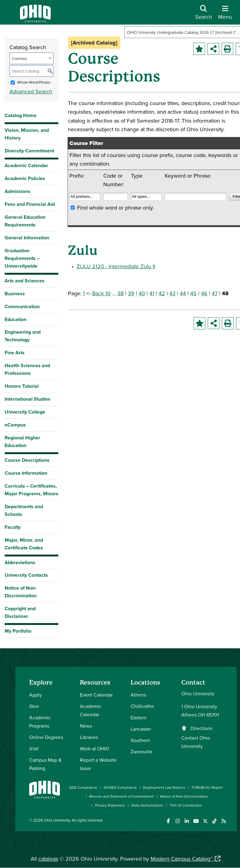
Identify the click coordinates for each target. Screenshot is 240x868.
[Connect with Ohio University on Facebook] (168, 821)
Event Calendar (96, 695)
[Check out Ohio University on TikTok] (214, 821)
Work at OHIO (94, 748)
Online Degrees (46, 737)
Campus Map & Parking (45, 764)
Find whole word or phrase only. (116, 208)
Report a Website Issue (98, 764)
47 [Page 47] (215, 293)
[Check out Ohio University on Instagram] (177, 821)
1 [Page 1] (84, 293)
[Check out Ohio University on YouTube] (196, 821)
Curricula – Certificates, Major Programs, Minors (31, 490)
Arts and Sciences (25, 281)
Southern (140, 740)
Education (16, 319)
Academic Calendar (26, 165)
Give (34, 706)
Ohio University (57, 820)
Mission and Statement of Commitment (121, 796)
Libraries (89, 737)
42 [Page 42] (162, 293)
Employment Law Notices (164, 787)
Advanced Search (31, 91)
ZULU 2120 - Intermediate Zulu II (116, 266)
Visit (34, 748)
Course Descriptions (27, 460)
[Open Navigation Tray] (225, 15)
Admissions (18, 191)
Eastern (139, 717)
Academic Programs (40, 722)
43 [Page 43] (172, 293)
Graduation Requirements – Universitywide (22, 258)
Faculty (13, 527)
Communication (22, 306)
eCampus (15, 425)
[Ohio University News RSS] (224, 821)
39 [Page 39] (131, 293)
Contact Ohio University (196, 742)
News (86, 726)
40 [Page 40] (142, 293)
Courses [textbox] (19, 59)
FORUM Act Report (207, 787)
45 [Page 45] (193, 293)
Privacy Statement (110, 805)
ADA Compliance (83, 787)
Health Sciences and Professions (27, 369)
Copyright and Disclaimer (20, 612)
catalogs (48, 859)
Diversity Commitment (29, 151)
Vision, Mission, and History (27, 134)
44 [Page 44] (183, 293)
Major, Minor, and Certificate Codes (24, 544)
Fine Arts (15, 353)
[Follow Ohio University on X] (205, 821)
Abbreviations (20, 562)
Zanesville (142, 752)
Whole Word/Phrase (34, 82)
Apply (35, 695)
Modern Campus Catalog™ (182, 859)
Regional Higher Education (22, 442)
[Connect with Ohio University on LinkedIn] (187, 821)
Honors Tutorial (22, 386)
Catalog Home (21, 115)
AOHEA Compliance (120, 787)
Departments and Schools (24, 510)
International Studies (28, 399)
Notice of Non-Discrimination (21, 592)
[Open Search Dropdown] (204, 15)
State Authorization (147, 805)
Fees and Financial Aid (30, 204)
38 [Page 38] (120, 293)
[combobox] (31, 58)
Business (15, 294)
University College (25, 412)
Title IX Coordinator (186, 805)
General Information (27, 238)
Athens (138, 695)
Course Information (26, 473)
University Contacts (26, 575)
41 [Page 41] (152, 293)
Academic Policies (25, 178)
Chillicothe (142, 706)
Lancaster (141, 729)
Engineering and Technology (23, 336)
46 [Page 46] (204, 293)
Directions (201, 728)
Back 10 (101, 293)
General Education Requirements (25, 221)
